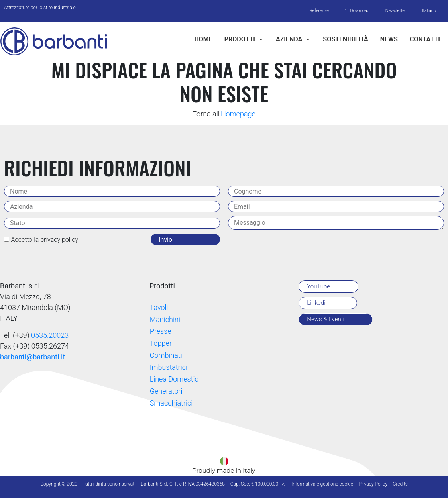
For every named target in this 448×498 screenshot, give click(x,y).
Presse (161, 331)
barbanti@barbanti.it (32, 357)
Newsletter (396, 11)
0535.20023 (50, 335)
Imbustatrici (169, 367)
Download (360, 11)
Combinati (166, 355)
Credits (400, 484)
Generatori (166, 391)
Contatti (425, 39)
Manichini (165, 319)
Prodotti (244, 39)
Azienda (293, 39)
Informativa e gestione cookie (322, 484)
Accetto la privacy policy (44, 240)
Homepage (238, 114)
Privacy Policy (373, 484)
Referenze (319, 11)
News (389, 39)
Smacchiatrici (171, 403)
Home (203, 39)
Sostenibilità (345, 39)
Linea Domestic (174, 379)
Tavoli (159, 307)
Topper (161, 343)
